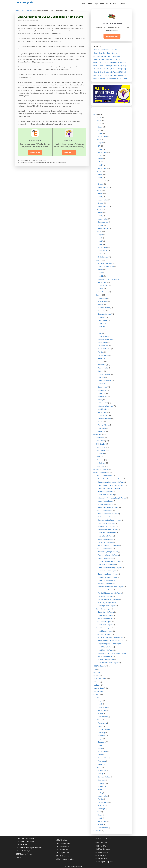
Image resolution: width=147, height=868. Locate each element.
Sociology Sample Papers (107, 606)
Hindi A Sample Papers (106, 492)
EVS (99, 130)
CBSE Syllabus (101, 450)
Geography (102, 324)
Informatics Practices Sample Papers (111, 587)
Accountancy (102, 298)
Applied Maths (103, 301)
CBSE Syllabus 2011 (44, 162)
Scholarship (100, 460)
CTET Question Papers (24, 854)
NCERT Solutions (113, 4)
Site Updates (100, 463)
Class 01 (99, 117)
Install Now (69, 153)
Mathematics (103, 136)
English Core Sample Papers (108, 530)
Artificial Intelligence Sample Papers (111, 479)
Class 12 (99, 362)
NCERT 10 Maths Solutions (65, 859)
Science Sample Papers (106, 504)
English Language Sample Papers (110, 488)
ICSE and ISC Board (23, 845)
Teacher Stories (99, 691)
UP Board (97, 831)
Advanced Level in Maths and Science (107, 59)
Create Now (35, 153)
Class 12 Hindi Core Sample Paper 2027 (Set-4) (110, 66)
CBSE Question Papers (101, 469)
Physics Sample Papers (106, 542)
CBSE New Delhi (101, 444)
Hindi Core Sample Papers (107, 533)
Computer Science (104, 314)
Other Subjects (103, 222)
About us (99, 862)
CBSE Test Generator (103, 849)
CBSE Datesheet (101, 843)
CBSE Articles (100, 441)
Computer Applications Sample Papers (111, 482)
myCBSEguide (25, 2)
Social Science (103, 187)
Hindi (100, 133)
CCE (51, 162)
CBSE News (97, 435)
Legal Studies (103, 409)
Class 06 (99, 171)
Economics (102, 317)
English (100, 127)
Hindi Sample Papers (105, 615)
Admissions (100, 438)
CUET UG (97, 672)
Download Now (112, 36)
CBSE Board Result (102, 846)
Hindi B (100, 244)
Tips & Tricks (42, 160)
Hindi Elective (103, 330)
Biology (101, 304)
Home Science (103, 336)
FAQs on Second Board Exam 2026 (105, 50)
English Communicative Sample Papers (112, 485)
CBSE (125, 4)
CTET (95, 669)
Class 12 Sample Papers (104, 549)
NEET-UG (97, 682)
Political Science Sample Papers (109, 545)
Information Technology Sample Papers (112, 498)
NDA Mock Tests (22, 857)
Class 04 (99, 140)
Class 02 (99, 121)
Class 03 (99, 124)
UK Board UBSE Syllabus (25, 851)
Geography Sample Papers (107, 577)
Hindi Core (102, 327)
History (100, 333)
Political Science (104, 355)
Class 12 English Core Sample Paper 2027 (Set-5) (110, 78)
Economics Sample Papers (107, 526)
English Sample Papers (106, 612)
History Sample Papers (106, 536)
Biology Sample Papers (106, 517)
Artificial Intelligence (105, 263)
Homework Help (101, 859)
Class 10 (28, 160)
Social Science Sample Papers (108, 507)
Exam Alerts (34, 160)
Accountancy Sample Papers (108, 552)
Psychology (102, 428)
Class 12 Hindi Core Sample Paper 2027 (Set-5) (110, 62)
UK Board (97, 694)
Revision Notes (99, 688)
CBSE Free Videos (101, 855)
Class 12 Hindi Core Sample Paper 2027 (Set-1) (110, 75)
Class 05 (99, 156)
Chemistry (102, 311)
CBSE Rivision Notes (63, 850)
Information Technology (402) (108, 279)
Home (84, 4)
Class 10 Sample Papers (104, 476)
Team (111, 862)
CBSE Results (100, 447)
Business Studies (104, 308)
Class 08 (99, 209)
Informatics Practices (105, 339)
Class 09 (29, 11)
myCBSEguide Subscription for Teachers (107, 56)
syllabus (64, 162)
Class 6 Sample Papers (104, 609)
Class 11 (99, 295)
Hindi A (100, 241)
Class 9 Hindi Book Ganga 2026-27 (105, 53)
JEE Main (96, 675)
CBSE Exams (34, 162)
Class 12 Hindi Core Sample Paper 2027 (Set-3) (110, 69)
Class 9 (98, 812)
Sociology (101, 358)
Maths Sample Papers (106, 501)
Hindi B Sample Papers (106, 495)
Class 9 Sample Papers (104, 634)
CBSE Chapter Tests (63, 853)
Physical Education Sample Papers (110, 593)
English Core (102, 320)
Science (101, 184)
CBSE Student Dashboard (25, 841)
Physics (101, 352)
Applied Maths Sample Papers (108, 514)
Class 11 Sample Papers (104, 511)
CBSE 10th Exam (25, 162)
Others (98, 457)
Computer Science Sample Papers (110, 568)
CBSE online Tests (102, 852)
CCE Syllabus (57, 162)
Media (105, 862)
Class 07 (99, 190)
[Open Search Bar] (131, 4)
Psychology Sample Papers (107, 603)
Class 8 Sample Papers (104, 628)
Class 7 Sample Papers (104, 622)
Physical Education (104, 349)
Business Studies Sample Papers (109, 520)
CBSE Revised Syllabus (64, 856)
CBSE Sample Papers (96, 4)
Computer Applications (106, 266)
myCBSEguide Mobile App (25, 838)
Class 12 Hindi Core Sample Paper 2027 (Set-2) (110, 72)
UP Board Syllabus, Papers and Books (29, 848)
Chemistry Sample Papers (107, 523)
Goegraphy (102, 390)
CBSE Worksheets (100, 666)
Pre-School (97, 685)
